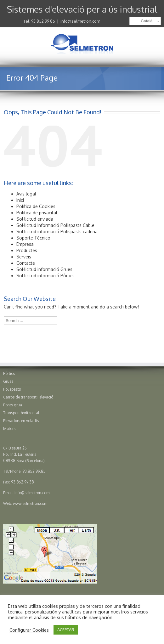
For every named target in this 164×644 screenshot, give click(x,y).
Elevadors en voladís (21, 421)
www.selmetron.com (30, 503)
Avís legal (26, 194)
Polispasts (12, 389)
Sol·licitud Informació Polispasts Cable (55, 225)
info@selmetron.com (80, 21)
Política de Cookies (36, 206)
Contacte (26, 263)
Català (147, 21)
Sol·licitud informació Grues (44, 269)
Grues (8, 381)
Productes (27, 250)
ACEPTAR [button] (66, 630)
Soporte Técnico (33, 238)
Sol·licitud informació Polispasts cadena (57, 232)
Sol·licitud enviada (35, 219)
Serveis (24, 257)
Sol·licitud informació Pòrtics (45, 276)
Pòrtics (9, 373)
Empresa (25, 244)
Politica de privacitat (37, 213)
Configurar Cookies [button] (29, 630)
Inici (20, 200)
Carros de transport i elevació (28, 397)
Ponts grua (13, 405)
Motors (9, 429)
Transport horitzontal (21, 413)
